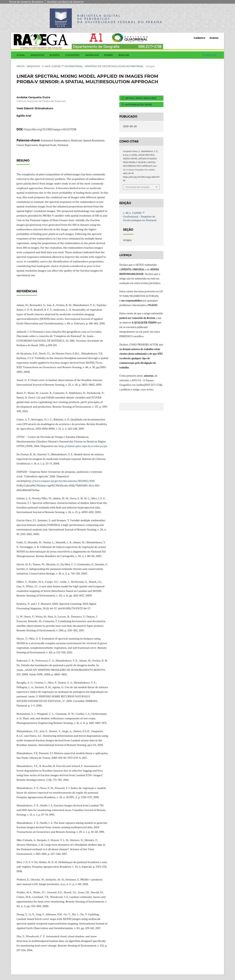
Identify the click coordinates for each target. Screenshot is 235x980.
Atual (21, 55)
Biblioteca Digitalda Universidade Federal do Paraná (120, 19)
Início (20, 66)
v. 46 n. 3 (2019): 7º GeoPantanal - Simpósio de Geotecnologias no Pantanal (93, 66)
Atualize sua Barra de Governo (65, 2)
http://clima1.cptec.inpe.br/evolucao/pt (83, 446)
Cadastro (72, 55)
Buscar (124, 55)
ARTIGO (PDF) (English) (140, 98)
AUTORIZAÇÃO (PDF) (138, 105)
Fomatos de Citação (137, 187)
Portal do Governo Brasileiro (26, 2)
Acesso (55, 55)
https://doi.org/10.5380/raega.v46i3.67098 (50, 129)
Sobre (109, 55)
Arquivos (37, 55)
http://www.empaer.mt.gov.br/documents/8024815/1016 (60, 481)
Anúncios (92, 55)
